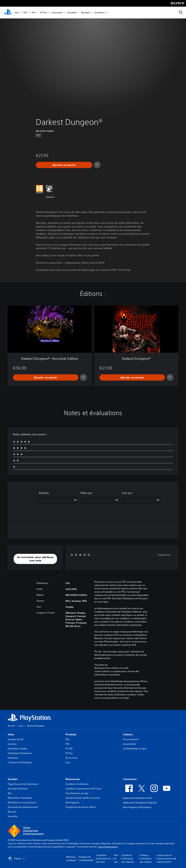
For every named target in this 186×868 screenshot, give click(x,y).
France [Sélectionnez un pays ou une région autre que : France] (17, 859)
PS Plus (44, 13)
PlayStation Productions (20, 753)
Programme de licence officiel (81, 807)
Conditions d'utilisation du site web (103, 858)
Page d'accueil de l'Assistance (23, 784)
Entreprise (13, 758)
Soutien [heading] (13, 779)
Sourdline (13, 816)
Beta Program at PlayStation (137, 807)
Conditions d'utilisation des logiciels (128, 858)
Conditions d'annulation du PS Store (84, 789)
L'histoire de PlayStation (20, 762)
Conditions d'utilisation (77, 784)
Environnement (131, 739)
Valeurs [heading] (128, 734)
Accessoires (57, 13)
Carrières (12, 744)
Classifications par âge (77, 793)
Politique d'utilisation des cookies (146, 858)
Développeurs (73, 802)
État (10, 793)
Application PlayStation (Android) (140, 803)
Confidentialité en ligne (135, 749)
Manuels (12, 812)
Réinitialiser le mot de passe (22, 802)
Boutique (86, 13)
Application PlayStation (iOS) (138, 798)
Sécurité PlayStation (18, 789)
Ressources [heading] (73, 779)
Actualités (72, 13)
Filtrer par (86, 493)
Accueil (11, 726)
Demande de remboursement (23, 807)
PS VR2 (69, 749)
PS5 (25, 13)
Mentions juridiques (71, 858)
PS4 (34, 13)
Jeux (17, 13)
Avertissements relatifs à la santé (111, 668)
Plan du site (116, 858)
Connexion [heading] (130, 779)
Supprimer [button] (164, 555)
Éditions (44, 493)
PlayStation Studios (18, 749)
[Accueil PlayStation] (8, 13)
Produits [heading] (71, 734)
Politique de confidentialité (86, 858)
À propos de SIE (16, 739)
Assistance (100, 13)
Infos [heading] (11, 734)
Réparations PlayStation (20, 798)
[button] (35, 559)
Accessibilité (129, 744)
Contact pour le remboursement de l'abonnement (166, 858)
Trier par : (128, 493)
